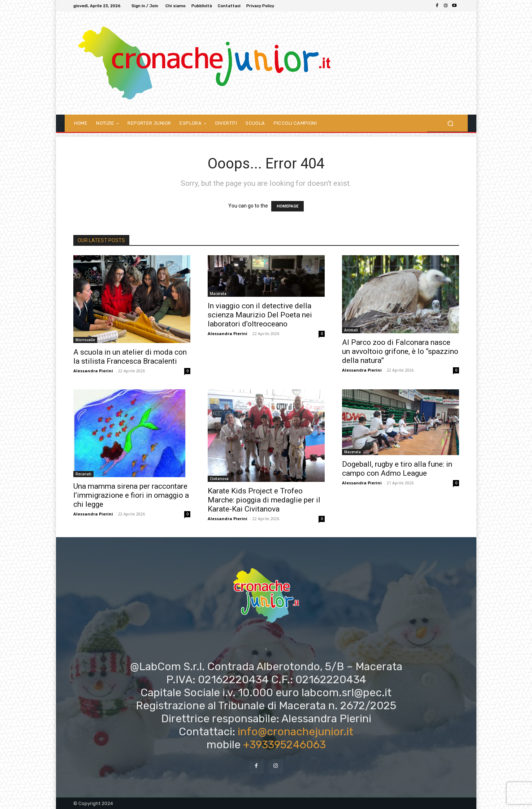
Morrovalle (85, 340)
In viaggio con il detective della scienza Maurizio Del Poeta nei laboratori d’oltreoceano (260, 315)
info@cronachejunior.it (295, 732)
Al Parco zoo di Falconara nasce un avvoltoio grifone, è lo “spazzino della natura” (400, 351)
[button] (451, 123)
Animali (351, 330)
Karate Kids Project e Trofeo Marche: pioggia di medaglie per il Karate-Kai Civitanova (264, 500)
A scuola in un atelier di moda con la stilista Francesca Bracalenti (130, 357)
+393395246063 (284, 745)
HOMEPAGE (287, 206)
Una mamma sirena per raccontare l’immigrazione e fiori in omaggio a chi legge (131, 495)
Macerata (218, 294)
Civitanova (219, 479)
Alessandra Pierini (93, 371)
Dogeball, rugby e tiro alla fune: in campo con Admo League (397, 469)
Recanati (83, 474)
